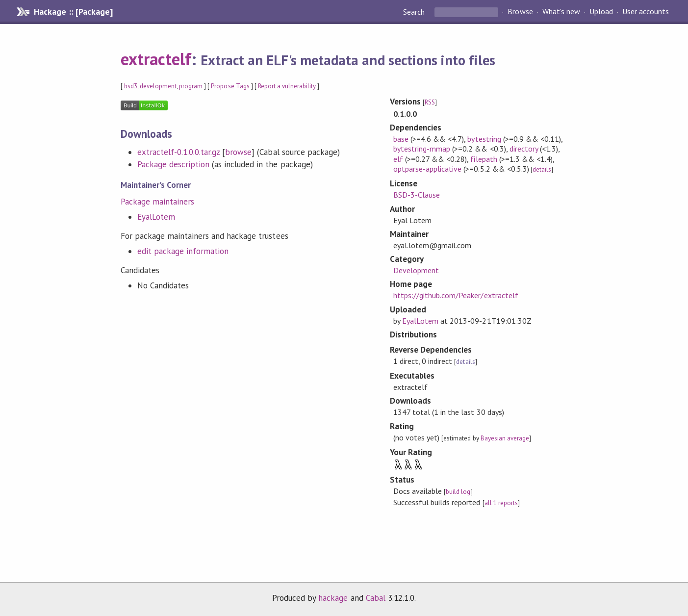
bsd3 (131, 86)
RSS (430, 102)
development (158, 86)
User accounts (646, 12)
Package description (173, 164)
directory (524, 149)
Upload (601, 12)
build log (458, 492)
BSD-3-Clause (417, 195)
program (191, 86)
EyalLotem (156, 217)
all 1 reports (501, 503)
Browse (520, 12)
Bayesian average (505, 438)
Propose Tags (230, 86)
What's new (561, 12)
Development (416, 270)
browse (238, 152)
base (401, 139)
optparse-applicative (427, 169)
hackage (333, 598)
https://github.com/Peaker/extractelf (456, 295)
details (542, 169)
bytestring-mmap (422, 149)
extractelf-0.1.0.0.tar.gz (179, 152)
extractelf (156, 59)
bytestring (484, 139)
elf (398, 159)
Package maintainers (157, 202)
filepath (484, 159)
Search (415, 12)
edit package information (183, 251)
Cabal (376, 598)
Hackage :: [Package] (73, 12)
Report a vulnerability (287, 86)
